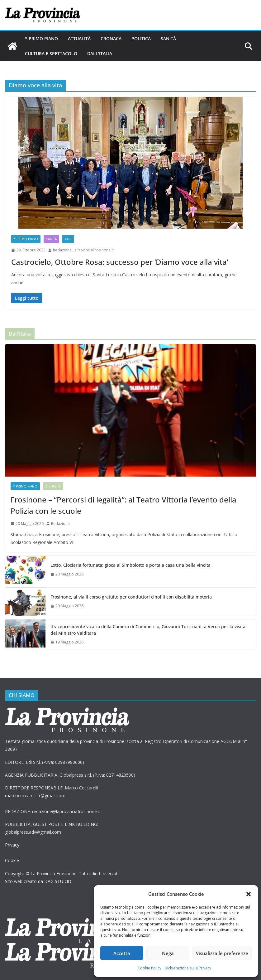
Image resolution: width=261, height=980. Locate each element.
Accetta (122, 953)
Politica (141, 39)
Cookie (12, 860)
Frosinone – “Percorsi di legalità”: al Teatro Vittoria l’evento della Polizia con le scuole (123, 505)
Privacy (12, 845)
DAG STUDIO (58, 881)
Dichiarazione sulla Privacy (188, 968)
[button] (249, 894)
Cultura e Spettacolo (51, 53)
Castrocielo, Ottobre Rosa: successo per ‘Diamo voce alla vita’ (120, 262)
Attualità (79, 39)
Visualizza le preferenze (222, 953)
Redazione (60, 524)
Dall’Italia (100, 53)
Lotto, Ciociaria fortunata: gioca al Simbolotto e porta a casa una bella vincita (130, 565)
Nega (168, 953)
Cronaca (111, 39)
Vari (68, 239)
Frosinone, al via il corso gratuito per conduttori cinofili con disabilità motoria (132, 597)
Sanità (168, 39)
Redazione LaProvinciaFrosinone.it (83, 250)
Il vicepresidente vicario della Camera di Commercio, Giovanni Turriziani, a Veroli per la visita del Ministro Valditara (148, 630)
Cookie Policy (149, 968)
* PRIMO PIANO (41, 39)
